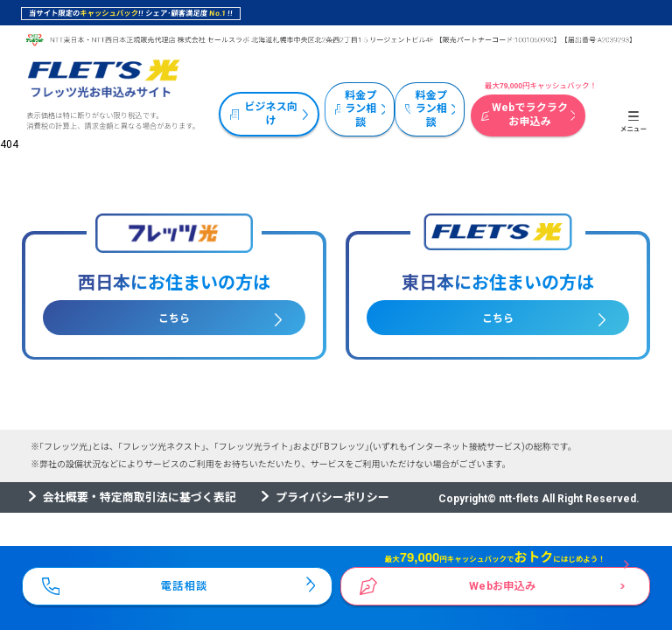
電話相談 (185, 584)
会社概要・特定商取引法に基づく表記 (140, 497)
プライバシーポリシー (332, 497)
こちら (174, 318)
